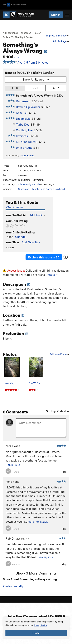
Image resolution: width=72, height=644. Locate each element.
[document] (36, 628)
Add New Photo (59, 354)
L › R (15, 88)
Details (52, 275)
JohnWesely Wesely (29, 184)
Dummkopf (23, 101)
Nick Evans (13, 446)
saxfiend (60, 189)
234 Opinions (14, 207)
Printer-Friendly (13, 586)
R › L (35, 88)
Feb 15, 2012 (13, 465)
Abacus (21, 113)
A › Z (56, 88)
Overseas (22, 136)
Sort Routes (28, 155)
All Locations (10, 33)
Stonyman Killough (28, 189)
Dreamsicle (23, 119)
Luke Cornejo (47, 189)
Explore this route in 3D (44, 257)
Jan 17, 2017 (42, 522)
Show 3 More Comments (36, 573)
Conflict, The (24, 130)
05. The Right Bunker (22, 37)
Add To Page (61, 41)
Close (36, 633)
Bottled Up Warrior (28, 107)
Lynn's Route (24, 148)
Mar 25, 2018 (46, 557)
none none (12, 482)
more (31, 521)
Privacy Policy (40, 625)
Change (20, 237)
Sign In (56, 15)
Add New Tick (31, 242)
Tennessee (25, 33)
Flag (64, 472)
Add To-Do (36, 215)
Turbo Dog (23, 124)
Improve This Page (58, 36)
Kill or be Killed (26, 142)
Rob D (10, 538)
